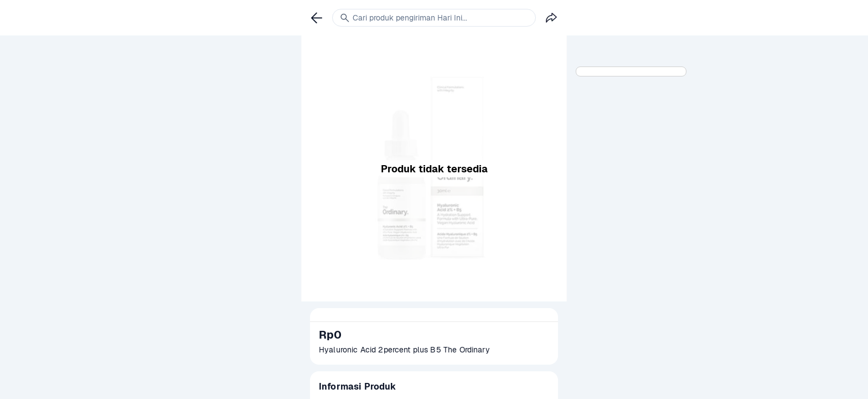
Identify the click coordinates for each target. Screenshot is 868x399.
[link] (317, 18)
